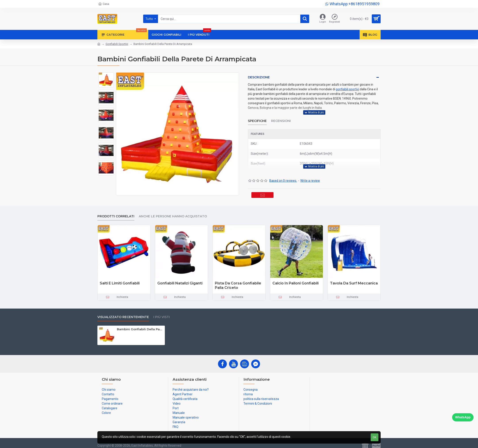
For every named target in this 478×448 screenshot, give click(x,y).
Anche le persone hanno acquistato (173, 212)
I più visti (162, 313)
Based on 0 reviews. (283, 172)
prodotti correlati (116, 212)
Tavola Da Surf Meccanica (354, 279)
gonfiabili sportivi (347, 89)
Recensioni (281, 117)
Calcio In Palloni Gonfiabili (296, 279)
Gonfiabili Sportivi (117, 44)
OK (375, 437)
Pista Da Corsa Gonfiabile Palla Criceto (238, 281)
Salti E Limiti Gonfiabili (120, 279)
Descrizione (259, 77)
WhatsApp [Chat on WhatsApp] (463, 417)
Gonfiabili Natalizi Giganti (180, 279)
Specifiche (257, 117)
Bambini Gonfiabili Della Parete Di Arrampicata (140, 325)
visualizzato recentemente (123, 313)
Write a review (310, 172)
